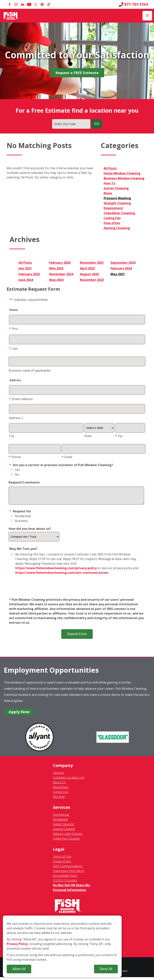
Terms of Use (62, 859)
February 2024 (121, 268)
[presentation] (77, 589)
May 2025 (56, 268)
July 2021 (25, 268)
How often (112, 223)
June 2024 (26, 280)
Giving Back (61, 790)
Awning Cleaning (117, 228)
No (15, 475)
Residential (21, 519)
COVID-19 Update (65, 883)
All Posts (110, 168)
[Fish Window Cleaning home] (11, 16)
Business (19, 524)
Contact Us (60, 795)
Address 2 (16, 418)
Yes (15, 470)
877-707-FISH (134, 4)
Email (67, 457)
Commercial (61, 817)
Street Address (21, 399)
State (88, 436)
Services (59, 776)
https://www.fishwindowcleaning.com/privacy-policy (56, 571)
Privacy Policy (62, 864)
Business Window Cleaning (124, 178)
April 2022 (87, 268)
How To (109, 183)
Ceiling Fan (112, 218)
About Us (59, 785)
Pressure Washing (117, 198)
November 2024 (61, 274)
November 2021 (92, 263)
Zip (119, 436)
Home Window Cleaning (122, 173)
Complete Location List (69, 780)
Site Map (59, 799)
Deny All (106, 969)
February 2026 (60, 263)
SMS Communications (68, 869)
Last (13, 348)
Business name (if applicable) (29, 370)
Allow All (19, 969)
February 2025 (29, 274)
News (108, 193)
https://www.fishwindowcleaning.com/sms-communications (62, 575)
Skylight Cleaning (117, 203)
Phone (15, 457)
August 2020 (89, 274)
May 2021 (118, 274)
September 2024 (123, 263)
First (14, 329)
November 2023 (92, 280)
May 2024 (56, 280)
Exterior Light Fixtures (68, 837)
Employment (113, 208)
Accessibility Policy (65, 878)
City (12, 436)
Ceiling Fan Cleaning (66, 841)
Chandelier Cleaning (119, 213)
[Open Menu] (147, 16)
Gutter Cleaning (116, 188)
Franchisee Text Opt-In (68, 874)
